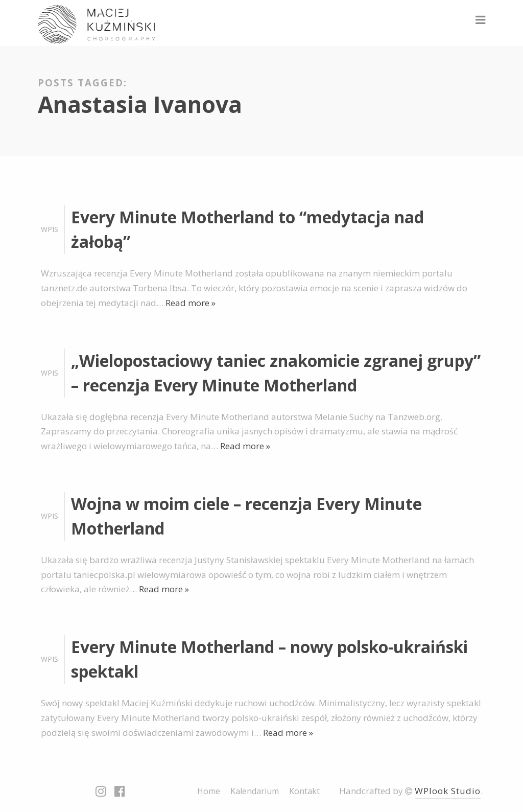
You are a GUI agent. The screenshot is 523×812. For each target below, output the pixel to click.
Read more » (191, 303)
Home (209, 791)
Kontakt (304, 791)
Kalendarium (255, 791)
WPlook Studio (448, 791)
